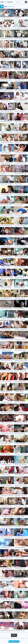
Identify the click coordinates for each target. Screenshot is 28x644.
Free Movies (7, 2)
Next (14, 635)
